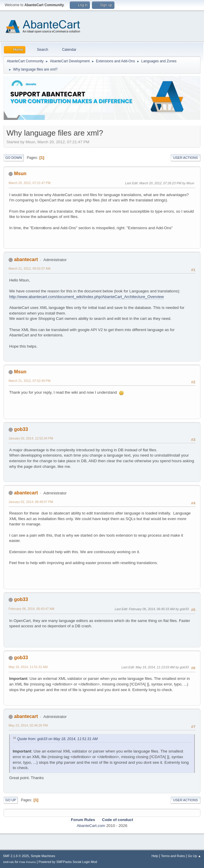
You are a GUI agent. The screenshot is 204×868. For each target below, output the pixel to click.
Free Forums (27, 862)
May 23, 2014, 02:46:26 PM (28, 725)
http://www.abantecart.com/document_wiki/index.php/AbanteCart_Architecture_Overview (86, 297)
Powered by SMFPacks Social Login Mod (68, 862)
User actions (186, 158)
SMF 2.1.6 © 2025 (16, 856)
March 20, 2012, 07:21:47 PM (30, 183)
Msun (20, 174)
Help (155, 856)
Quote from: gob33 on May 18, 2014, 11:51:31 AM (57, 739)
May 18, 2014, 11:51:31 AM (28, 667)
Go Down (14, 158)
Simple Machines (43, 856)
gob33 (21, 429)
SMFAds (8, 862)
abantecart (26, 259)
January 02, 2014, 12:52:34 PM (31, 438)
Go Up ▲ (194, 856)
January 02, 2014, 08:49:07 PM (31, 502)
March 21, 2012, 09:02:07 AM (29, 268)
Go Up (11, 800)
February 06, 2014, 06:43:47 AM (31, 609)
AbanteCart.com (91, 826)
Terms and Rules (173, 856)
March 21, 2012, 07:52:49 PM (30, 381)
